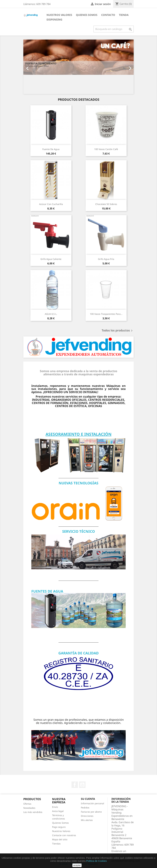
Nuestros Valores (61, 831)
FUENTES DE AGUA (47, 591)
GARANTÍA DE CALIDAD (78, 653)
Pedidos (85, 808)
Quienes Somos (60, 823)
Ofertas (27, 804)
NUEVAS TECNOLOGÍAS (78, 483)
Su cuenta (88, 799)
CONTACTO (108, 15)
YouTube (82, 785)
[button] (32, 67)
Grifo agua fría (106, 259)
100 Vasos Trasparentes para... (106, 314)
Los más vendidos (33, 812)
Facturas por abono (91, 812)
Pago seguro (59, 827)
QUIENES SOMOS (87, 15)
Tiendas (56, 844)
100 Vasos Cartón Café (106, 149)
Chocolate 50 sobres (106, 204)
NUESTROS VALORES (59, 15)
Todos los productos (118, 331)
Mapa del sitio (60, 839)
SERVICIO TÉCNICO (78, 531)
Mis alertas (87, 820)
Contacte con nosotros (64, 835)
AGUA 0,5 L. (51, 314)
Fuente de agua (51, 149)
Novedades (29, 808)
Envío (55, 807)
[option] (78, 67)
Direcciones (87, 816)
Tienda (124, 15)
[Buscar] (114, 29)
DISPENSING (54, 20)
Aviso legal (58, 811)
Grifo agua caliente (51, 259)
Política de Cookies (96, 861)
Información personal (92, 803)
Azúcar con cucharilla (51, 204)
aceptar (77, 865)
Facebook (75, 785)
